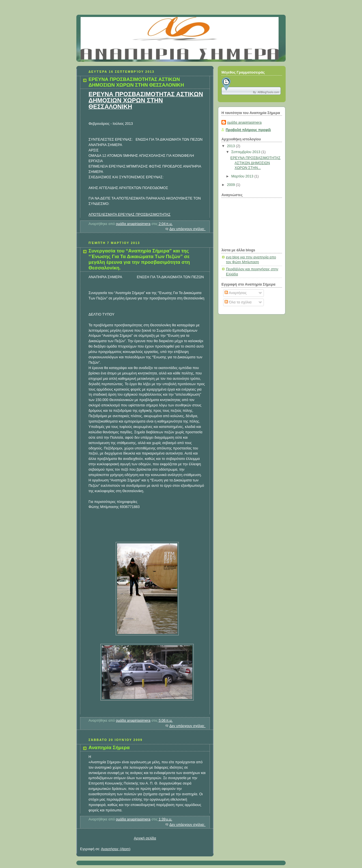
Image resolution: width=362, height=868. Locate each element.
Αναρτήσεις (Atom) (116, 849)
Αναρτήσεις (236, 293)
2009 (232, 185)
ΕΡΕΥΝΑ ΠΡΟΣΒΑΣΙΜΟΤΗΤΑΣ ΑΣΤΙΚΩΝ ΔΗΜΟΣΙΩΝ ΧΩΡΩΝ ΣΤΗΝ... (256, 163)
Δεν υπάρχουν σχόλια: (188, 229)
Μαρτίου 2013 (243, 176)
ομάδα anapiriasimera (244, 123)
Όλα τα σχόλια (238, 302)
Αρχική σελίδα (145, 838)
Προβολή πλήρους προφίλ (248, 130)
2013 (232, 146)
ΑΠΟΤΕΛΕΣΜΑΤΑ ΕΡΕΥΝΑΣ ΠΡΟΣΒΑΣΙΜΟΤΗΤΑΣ (130, 215)
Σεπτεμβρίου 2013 (246, 152)
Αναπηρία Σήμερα (109, 748)
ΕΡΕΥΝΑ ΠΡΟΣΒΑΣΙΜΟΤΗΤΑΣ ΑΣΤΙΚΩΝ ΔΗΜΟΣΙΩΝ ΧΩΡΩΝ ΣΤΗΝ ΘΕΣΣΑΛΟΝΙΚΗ (136, 82)
